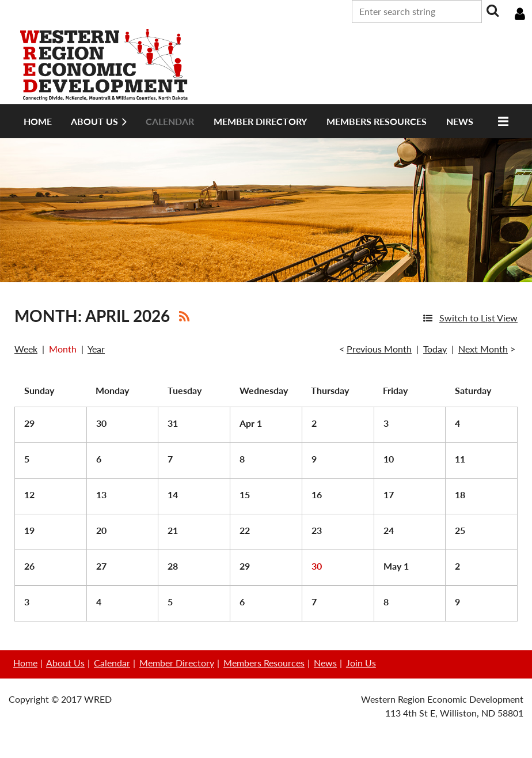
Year (96, 349)
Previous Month (379, 349)
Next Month (483, 349)
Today (435, 349)
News (325, 663)
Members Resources (264, 663)
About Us (65, 663)
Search (493, 10)
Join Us (361, 663)
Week (26, 349)
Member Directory (177, 663)
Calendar (112, 663)
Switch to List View (478, 318)
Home (25, 663)
